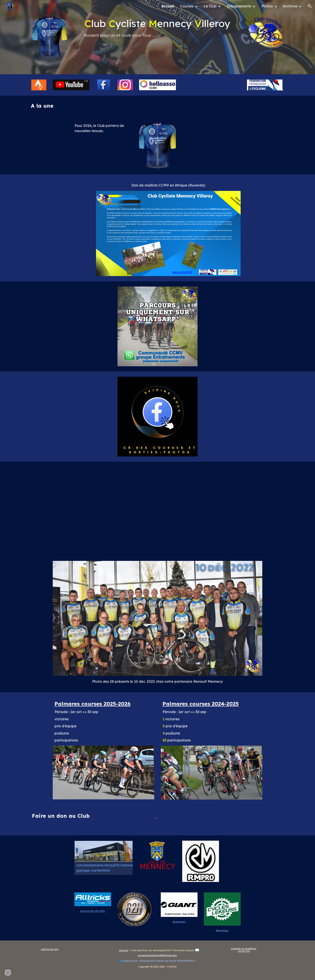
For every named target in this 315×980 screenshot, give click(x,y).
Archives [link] (290, 6)
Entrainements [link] (239, 6)
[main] (157, 28)
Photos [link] (267, 6)
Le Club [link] (210, 6)
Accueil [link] (168, 6)
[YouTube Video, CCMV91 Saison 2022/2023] (157, 509)
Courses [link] (187, 6)
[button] (310, 6)
